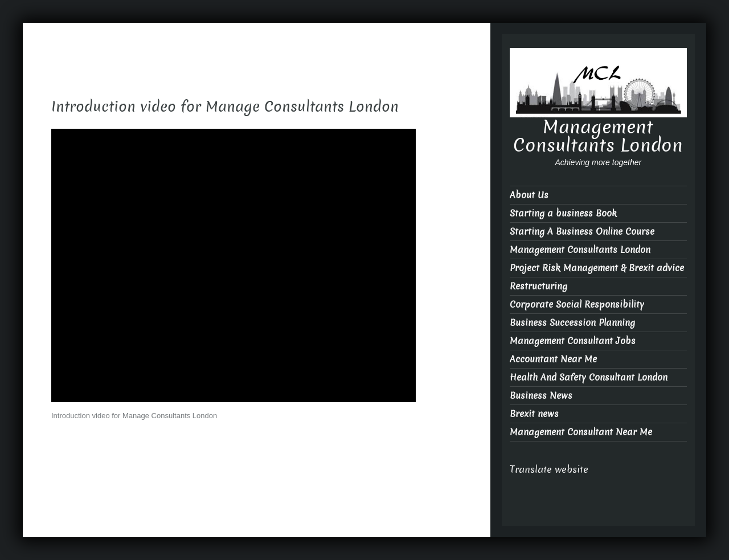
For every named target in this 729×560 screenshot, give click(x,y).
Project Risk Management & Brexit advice (597, 268)
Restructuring (538, 286)
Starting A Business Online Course (582, 232)
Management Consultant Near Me (581, 432)
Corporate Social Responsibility (577, 304)
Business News (541, 396)
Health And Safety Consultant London (589, 377)
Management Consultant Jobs (573, 341)
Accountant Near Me (553, 359)
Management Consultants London (598, 136)
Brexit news (534, 414)
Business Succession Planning (572, 323)
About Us (529, 195)
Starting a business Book (563, 213)
